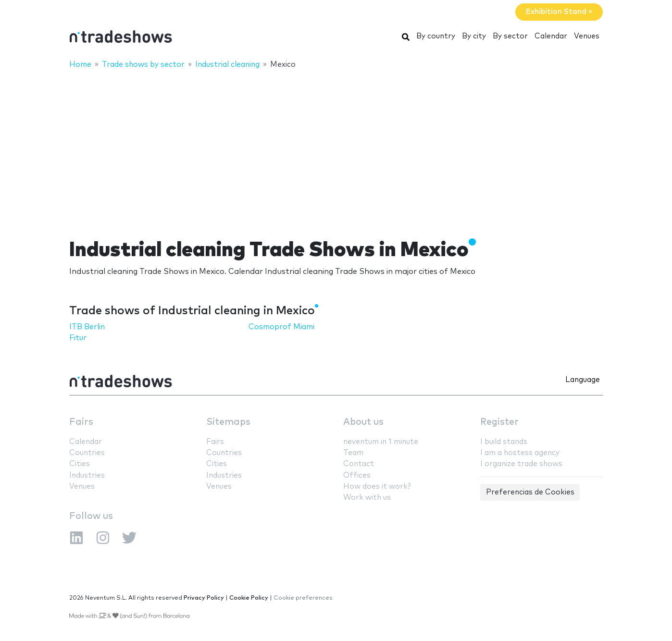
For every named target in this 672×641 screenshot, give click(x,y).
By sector (510, 36)
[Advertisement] (336, 148)
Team (353, 453)
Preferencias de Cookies (530, 492)
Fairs (81, 422)
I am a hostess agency (520, 453)
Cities (80, 464)
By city (474, 36)
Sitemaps (228, 422)
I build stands (504, 442)
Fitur (78, 338)
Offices (357, 475)
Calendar (551, 36)
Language (583, 380)
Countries (87, 453)
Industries (87, 475)
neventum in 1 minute (381, 442)
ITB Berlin (87, 327)
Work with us (367, 498)
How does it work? (377, 487)
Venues (587, 36)
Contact (359, 464)
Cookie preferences (303, 598)
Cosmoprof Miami (281, 327)
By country (436, 36)
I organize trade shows (521, 464)
